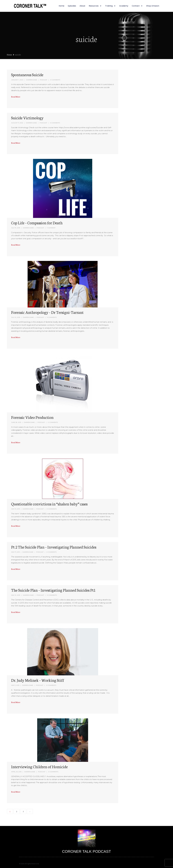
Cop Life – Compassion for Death (37, 223)
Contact (137, 6)
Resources (95, 6)
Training (110, 6)
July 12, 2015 (16, 317)
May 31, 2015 (16, 509)
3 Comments (52, 317)
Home (62, 6)
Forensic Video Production (32, 417)
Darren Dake (32, 80)
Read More (16, 97)
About (82, 6)
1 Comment (51, 228)
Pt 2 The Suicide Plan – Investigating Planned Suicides (54, 547)
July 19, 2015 (16, 228)
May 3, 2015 (15, 685)
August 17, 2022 (17, 123)
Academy (124, 6)
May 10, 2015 (16, 595)
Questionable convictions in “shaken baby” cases (49, 504)
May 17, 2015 (15, 552)
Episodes (72, 6)
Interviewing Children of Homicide (39, 767)
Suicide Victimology (27, 118)
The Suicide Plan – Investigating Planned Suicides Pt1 (53, 590)
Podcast (44, 80)
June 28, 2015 (16, 422)
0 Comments (55, 80)
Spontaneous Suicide (27, 75)
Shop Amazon (153, 6)
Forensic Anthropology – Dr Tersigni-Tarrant (47, 312)
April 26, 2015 (16, 772)
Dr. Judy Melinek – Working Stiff (38, 680)
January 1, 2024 (17, 80)
